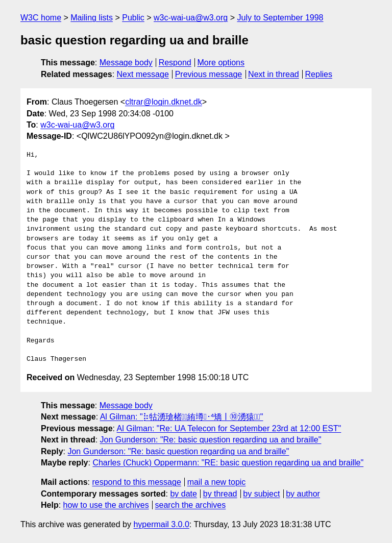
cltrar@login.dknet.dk (164, 102)
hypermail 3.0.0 (161, 524)
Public (133, 18)
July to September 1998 (280, 18)
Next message (143, 74)
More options (221, 63)
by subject (261, 494)
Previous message (209, 74)
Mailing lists (92, 18)
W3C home (41, 18)
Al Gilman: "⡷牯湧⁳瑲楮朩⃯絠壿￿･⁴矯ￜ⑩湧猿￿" (182, 417)
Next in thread (274, 74)
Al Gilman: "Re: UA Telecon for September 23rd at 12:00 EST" (229, 428)
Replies (319, 74)
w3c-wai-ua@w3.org (191, 18)
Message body (126, 63)
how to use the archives (106, 505)
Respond (175, 63)
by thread (220, 494)
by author (303, 494)
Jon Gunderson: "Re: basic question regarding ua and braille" (211, 440)
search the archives (191, 505)
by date (183, 494)
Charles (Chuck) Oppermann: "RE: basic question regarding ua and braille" (228, 463)
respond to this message (136, 482)
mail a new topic (217, 482)
